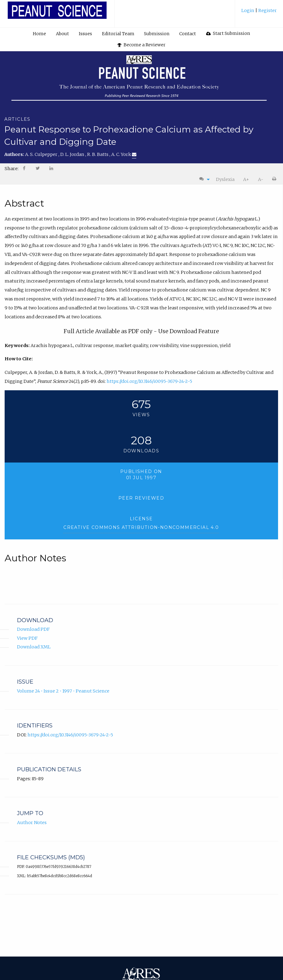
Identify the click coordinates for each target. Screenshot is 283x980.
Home (39, 34)
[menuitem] (259, 13)
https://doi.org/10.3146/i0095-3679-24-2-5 (149, 381)
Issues (85, 34)
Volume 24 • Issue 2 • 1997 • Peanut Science (63, 691)
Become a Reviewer (141, 45)
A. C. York (124, 154)
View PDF (27, 638)
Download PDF (33, 629)
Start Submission (228, 33)
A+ (246, 179)
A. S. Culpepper (42, 154)
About (62, 34)
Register (267, 10)
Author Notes (32, 823)
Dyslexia (225, 179)
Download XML (34, 647)
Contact (188, 34)
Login (248, 10)
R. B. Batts (98, 154)
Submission (157, 34)
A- (261, 179)
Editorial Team (118, 34)
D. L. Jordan (73, 154)
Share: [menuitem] (12, 169)
